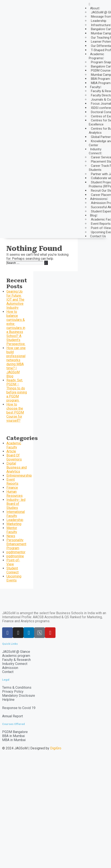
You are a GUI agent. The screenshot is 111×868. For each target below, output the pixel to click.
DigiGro (56, 748)
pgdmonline (15, 556)
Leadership (99, 21)
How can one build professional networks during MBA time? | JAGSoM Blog (16, 362)
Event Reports (12, 482)
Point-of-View (13, 562)
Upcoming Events (14, 578)
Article (11, 451)
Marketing (14, 524)
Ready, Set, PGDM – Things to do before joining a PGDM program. (17, 390)
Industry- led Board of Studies (16, 504)
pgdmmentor (16, 552)
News (11, 536)
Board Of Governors (14, 457)
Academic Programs (96, 56)
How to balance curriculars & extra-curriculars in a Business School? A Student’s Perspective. (16, 328)
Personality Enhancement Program (16, 544)
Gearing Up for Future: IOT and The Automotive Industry (15, 300)
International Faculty (16, 514)
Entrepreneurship (19, 475)
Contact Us (98, 236)
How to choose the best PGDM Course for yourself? (15, 412)
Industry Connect (95, 151)
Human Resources (15, 494)
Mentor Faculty (12, 530)
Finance (12, 488)
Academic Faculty (14, 445)
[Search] (46, 263)
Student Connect (12, 570)
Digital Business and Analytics (17, 467)
